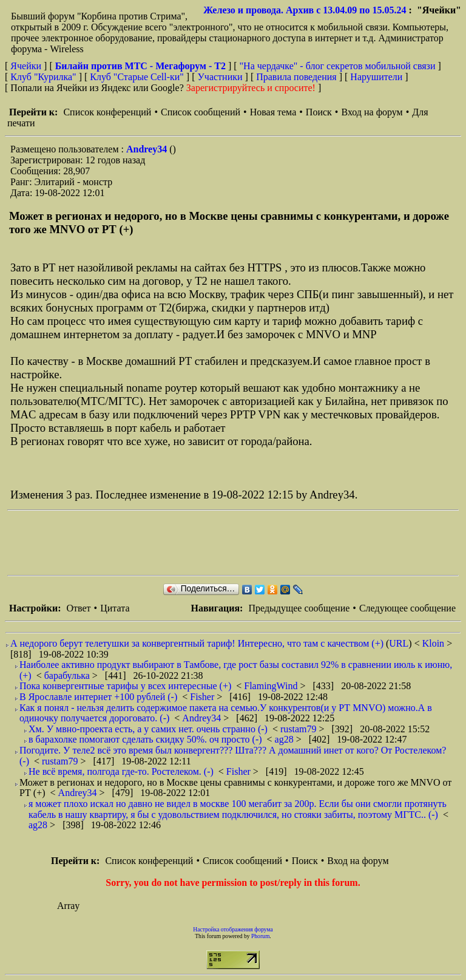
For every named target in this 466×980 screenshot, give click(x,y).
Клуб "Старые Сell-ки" (137, 77)
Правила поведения (296, 77)
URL (399, 643)
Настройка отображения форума (233, 929)
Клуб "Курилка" (43, 77)
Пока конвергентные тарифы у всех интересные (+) (125, 686)
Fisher (203, 697)
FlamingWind (272, 686)
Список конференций (107, 112)
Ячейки (27, 66)
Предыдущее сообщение (299, 608)
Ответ (78, 608)
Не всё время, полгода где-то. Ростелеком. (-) (121, 771)
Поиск (319, 112)
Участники (220, 77)
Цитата (115, 608)
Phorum (260, 936)
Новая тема (273, 112)
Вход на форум (372, 112)
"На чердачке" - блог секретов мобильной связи (338, 66)
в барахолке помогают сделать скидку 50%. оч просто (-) (145, 739)
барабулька (68, 675)
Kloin (434, 643)
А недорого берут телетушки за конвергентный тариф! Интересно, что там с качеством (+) (197, 643)
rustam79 (300, 729)
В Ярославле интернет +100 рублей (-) (98, 697)
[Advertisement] (228, 543)
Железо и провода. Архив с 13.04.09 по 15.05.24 (305, 10)
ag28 (285, 739)
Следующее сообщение (407, 608)
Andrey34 (148, 149)
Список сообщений (201, 112)
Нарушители (376, 77)
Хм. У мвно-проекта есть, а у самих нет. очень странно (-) (148, 729)
